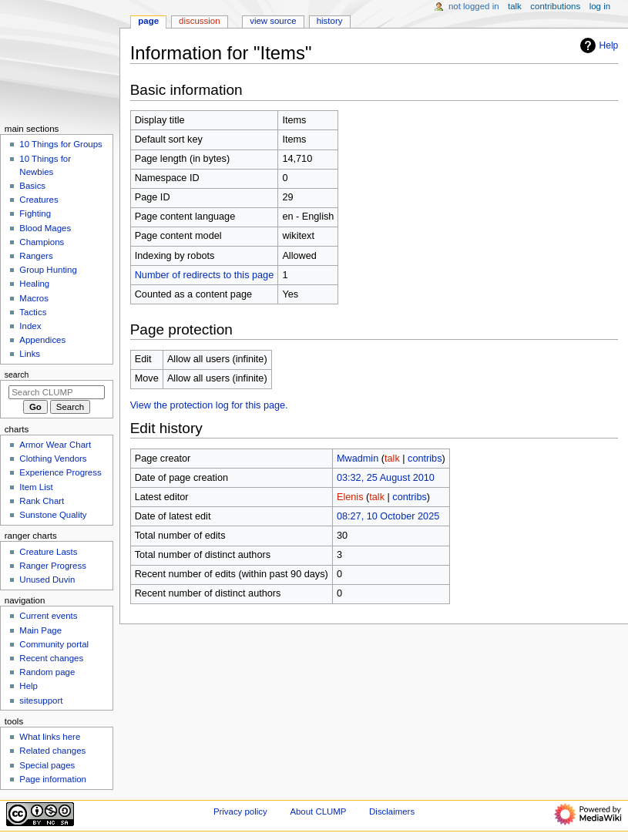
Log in (600, 6)
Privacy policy (240, 811)
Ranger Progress (53, 566)
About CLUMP (318, 811)
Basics (32, 186)
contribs (425, 459)
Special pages (47, 765)
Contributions (555, 6)
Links (30, 354)
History (330, 21)
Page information (53, 779)
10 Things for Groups (60, 144)
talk (392, 459)
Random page (47, 672)
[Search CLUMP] (57, 392)
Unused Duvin (47, 580)
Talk (515, 6)
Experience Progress (60, 472)
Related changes (52, 751)
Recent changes (51, 658)
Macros (34, 298)
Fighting (35, 213)
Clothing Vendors (53, 459)
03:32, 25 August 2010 (386, 478)
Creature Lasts (48, 552)
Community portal (54, 644)
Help (598, 45)
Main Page (40, 630)
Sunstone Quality (53, 515)
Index (30, 326)
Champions (42, 242)
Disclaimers (392, 811)
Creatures (39, 200)
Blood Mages (45, 228)
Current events (48, 616)
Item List (36, 487)
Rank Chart (42, 501)
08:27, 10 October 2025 (388, 516)
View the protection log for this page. (209, 405)
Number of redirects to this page (205, 275)
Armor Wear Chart (55, 445)
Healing (34, 284)
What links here (50, 737)
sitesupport (41, 701)
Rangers (36, 256)
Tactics (33, 312)
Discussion (199, 21)
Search (17, 375)
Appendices (42, 340)
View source (273, 21)
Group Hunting (48, 270)
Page (148, 21)
